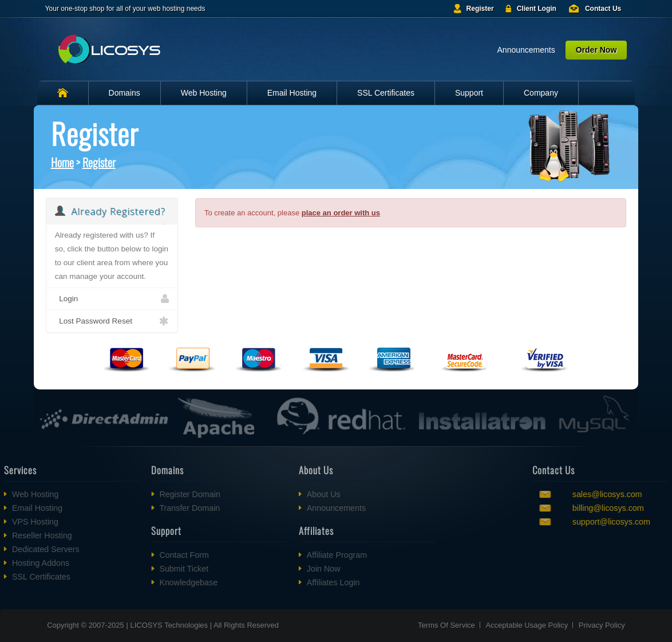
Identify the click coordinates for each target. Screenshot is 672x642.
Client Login (537, 9)
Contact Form (157, 555)
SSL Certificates (386, 93)
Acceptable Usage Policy (527, 625)
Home (62, 162)
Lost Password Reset (112, 321)
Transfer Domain (162, 508)
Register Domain (162, 494)
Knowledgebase (161, 582)
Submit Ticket (156, 569)
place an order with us (341, 213)
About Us (296, 494)
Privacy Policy (602, 625)
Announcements (526, 50)
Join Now (296, 569)
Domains (124, 93)
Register (480, 9)
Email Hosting (292, 93)
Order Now (596, 50)
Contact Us (603, 9)
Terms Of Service (446, 625)
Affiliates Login (306, 582)
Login (112, 299)
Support (469, 93)
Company (541, 93)
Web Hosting (204, 93)
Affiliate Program (309, 555)
